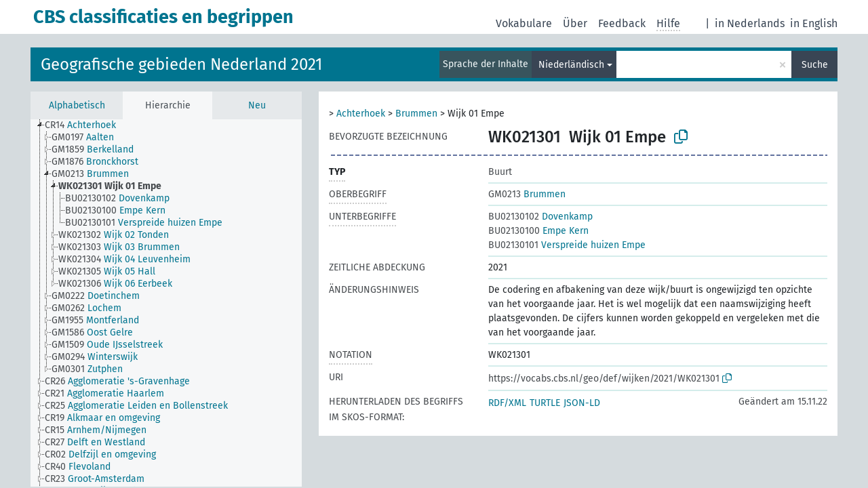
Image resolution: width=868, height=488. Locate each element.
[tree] (166, 303)
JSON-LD (582, 403)
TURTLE (545, 403)
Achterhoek (361, 114)
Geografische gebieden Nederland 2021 (181, 64)
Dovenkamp (540, 217)
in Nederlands (750, 23)
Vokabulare (524, 23)
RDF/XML (507, 403)
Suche (815, 65)
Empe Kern (538, 231)
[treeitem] (86, 125)
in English (814, 23)
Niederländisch (571, 65)
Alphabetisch (77, 105)
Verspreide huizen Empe (567, 245)
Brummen (416, 114)
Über (575, 23)
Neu (257, 105)
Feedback (622, 23)
